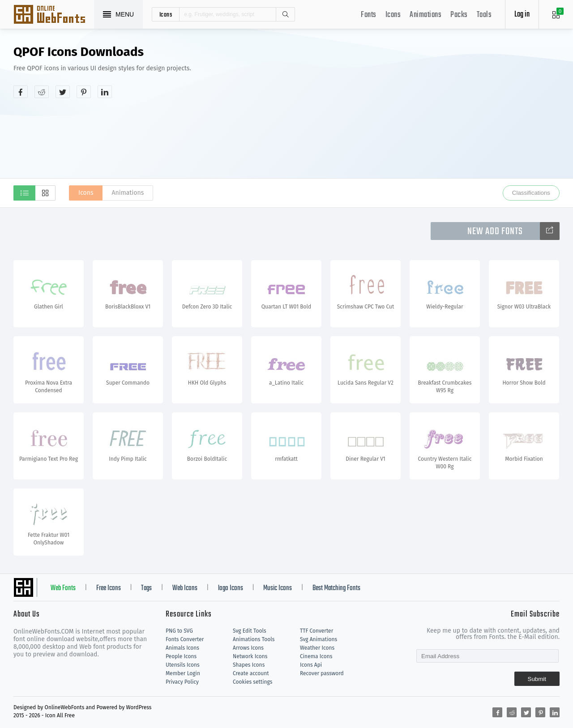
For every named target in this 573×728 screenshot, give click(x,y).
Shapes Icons (249, 665)
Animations (425, 15)
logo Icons (231, 588)
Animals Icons (182, 648)
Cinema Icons (316, 656)
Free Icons (109, 588)
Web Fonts (63, 588)
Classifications (531, 193)
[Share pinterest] (84, 92)
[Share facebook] (21, 92)
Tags (146, 588)
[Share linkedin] (105, 92)
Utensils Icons (183, 665)
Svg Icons (54, 15)
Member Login (183, 673)
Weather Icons (317, 648)
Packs (459, 15)
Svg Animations (319, 639)
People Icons (181, 656)
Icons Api (311, 665)
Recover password (322, 673)
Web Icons (185, 588)
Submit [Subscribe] (537, 679)
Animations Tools (254, 639)
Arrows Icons (248, 648)
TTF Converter (316, 631)
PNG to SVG (179, 631)
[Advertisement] (428, 114)
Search (285, 14)
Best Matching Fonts (336, 588)
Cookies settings (252, 682)
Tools (484, 15)
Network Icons (250, 656)
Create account (251, 673)
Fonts (369, 15)
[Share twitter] (63, 92)
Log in (522, 15)
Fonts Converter (185, 639)
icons (166, 14)
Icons (393, 15)
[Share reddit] (42, 92)
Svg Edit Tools (250, 631)
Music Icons (278, 588)
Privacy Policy (182, 682)
